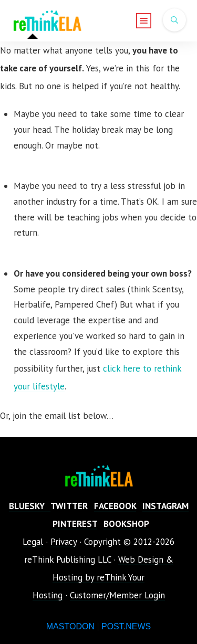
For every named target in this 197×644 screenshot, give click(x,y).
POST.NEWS (126, 626)
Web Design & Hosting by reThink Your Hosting (103, 577)
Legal (33, 542)
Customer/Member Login (117, 595)
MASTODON (70, 626)
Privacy (64, 542)
